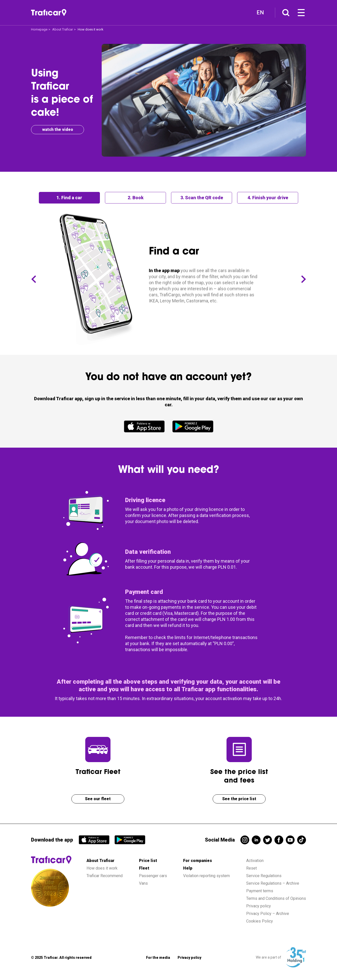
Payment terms (260, 891)
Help (188, 868)
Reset (251, 868)
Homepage (39, 29)
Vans (143, 883)
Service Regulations (264, 876)
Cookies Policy (260, 921)
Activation (255, 861)
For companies (198, 861)
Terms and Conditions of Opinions (276, 898)
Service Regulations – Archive (273, 883)
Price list (148, 861)
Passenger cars (153, 876)
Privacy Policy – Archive (268, 914)
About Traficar (63, 29)
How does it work (102, 868)
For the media (158, 958)
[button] (34, 279)
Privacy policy (259, 906)
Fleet (144, 868)
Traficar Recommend (105, 876)
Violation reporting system (206, 876)
